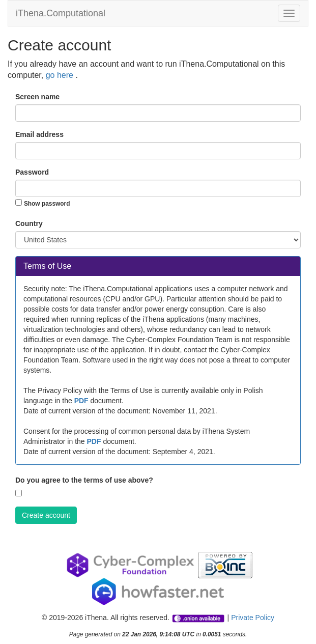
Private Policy (253, 618)
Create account (46, 515)
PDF (81, 401)
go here (61, 75)
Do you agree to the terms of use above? (84, 480)
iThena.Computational (61, 13)
